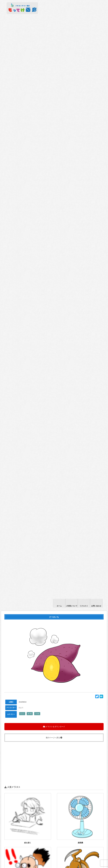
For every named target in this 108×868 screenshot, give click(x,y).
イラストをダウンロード (54, 727)
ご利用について (72, 606)
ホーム (59, 606)
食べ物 (30, 714)
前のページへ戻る (54, 738)
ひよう (22, 714)
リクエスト (84, 606)
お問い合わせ (96, 606)
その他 (37, 714)
